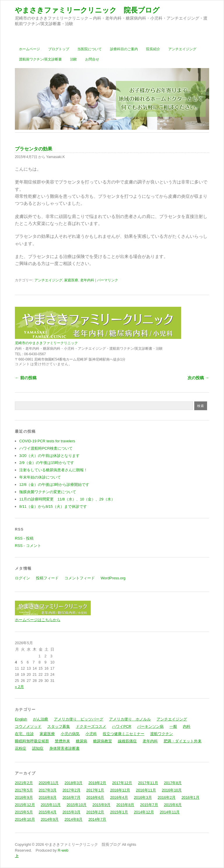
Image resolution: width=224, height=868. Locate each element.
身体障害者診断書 (64, 748)
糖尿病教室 (103, 741)
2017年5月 (24, 790)
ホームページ (29, 49)
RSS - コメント (28, 546)
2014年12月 (144, 812)
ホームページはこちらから (38, 620)
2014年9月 (50, 819)
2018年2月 (97, 783)
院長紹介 (153, 49)
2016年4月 (119, 797)
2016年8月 (48, 797)
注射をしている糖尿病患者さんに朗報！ (53, 470)
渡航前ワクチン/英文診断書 (40, 59)
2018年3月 (73, 783)
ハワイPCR (122, 726)
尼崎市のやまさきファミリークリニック (46, 343)
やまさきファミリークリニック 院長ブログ (87, 10)
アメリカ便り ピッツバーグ (79, 719)
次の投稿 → (198, 378)
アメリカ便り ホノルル (130, 719)
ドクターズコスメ (91, 726)
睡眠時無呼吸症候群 (32, 741)
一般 (173, 726)
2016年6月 (95, 797)
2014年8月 (73, 819)
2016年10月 (172, 790)
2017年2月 (71, 790)
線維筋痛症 (127, 741)
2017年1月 (95, 790)
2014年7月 (97, 819)
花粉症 (21, 748)
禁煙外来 (62, 741)
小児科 (91, 734)
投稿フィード (47, 578)
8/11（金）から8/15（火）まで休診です (53, 506)
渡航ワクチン (162, 734)
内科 (187, 726)
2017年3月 (48, 790)
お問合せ (92, 59)
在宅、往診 (24, 734)
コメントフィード (80, 578)
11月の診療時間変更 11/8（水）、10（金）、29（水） (67, 499)
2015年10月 (77, 805)
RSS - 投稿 (24, 538)
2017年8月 (173, 783)
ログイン (22, 578)
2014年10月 (25, 819)
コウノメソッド (28, 726)
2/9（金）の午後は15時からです (47, 463)
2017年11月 (148, 783)
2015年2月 (95, 812)
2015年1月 (119, 812)
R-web (63, 850)
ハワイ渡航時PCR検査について (46, 448)
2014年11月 (170, 812)
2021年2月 (24, 783)
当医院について (90, 49)
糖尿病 (82, 741)
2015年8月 (125, 805)
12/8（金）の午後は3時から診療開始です (54, 485)
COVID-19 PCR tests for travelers (47, 441)
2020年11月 (49, 783)
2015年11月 (51, 805)
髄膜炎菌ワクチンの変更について (48, 492)
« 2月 (19, 687)
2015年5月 (24, 812)
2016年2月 (167, 797)
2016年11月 (146, 790)
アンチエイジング (182, 49)
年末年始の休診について (40, 477)
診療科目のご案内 (124, 49)
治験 (73, 59)
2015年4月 (48, 812)
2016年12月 (120, 790)
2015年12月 (25, 805)
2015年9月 (101, 805)
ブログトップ (59, 49)
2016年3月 (143, 797)
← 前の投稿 (26, 378)
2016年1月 (190, 797)
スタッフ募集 (59, 726)
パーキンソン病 (150, 726)
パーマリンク (108, 280)
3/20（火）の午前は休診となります (49, 456)
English (21, 719)
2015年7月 (149, 805)
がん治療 (41, 719)
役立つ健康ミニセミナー (124, 734)
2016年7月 (71, 797)
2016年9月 (24, 797)
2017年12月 (122, 783)
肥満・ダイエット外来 (183, 741)
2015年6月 (173, 805)
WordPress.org (113, 578)
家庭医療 (71, 280)
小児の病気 (70, 734)
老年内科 (87, 280)
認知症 (38, 748)
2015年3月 (71, 812)
